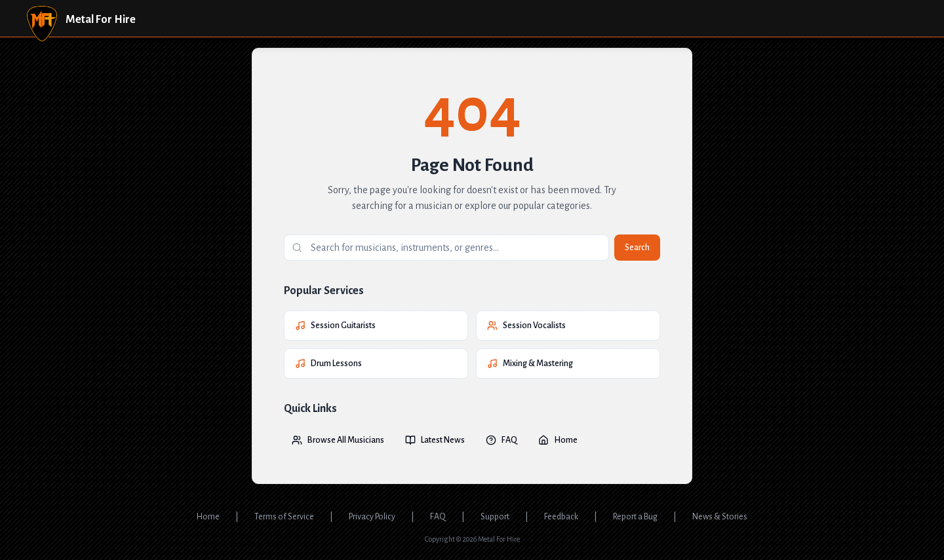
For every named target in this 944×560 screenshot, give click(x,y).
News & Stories (720, 517)
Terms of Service (284, 517)
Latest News (435, 440)
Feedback (561, 517)
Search (637, 248)
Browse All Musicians (338, 440)
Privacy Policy (372, 517)
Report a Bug (635, 517)
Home (558, 440)
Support (495, 517)
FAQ (501, 440)
